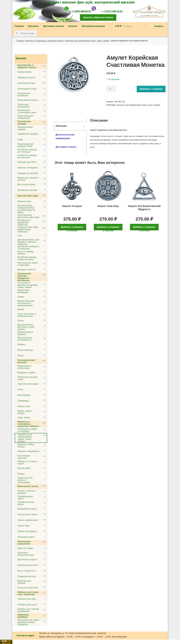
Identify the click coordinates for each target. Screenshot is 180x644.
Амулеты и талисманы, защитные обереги (45, 41)
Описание (61, 126)
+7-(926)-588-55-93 (81, 11)
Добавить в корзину (151, 89)
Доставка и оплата (54, 26)
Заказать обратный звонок (98, 17)
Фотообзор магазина (93, 26)
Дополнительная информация (65, 136)
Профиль (159, 26)
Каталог (73, 26)
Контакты (33, 26)
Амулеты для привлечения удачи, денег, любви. (88, 41)
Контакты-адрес (26, 635)
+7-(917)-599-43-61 (113, 11)
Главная (19, 26)
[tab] (70, 126)
